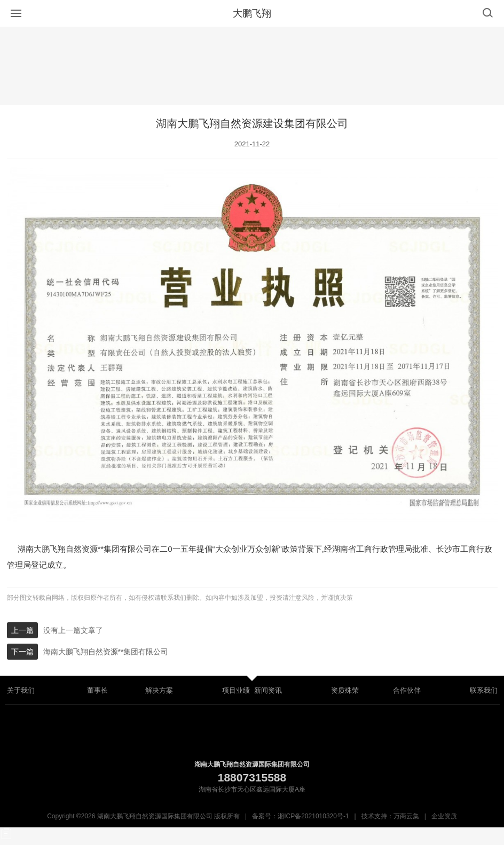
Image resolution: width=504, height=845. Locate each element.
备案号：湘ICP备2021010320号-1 (300, 816)
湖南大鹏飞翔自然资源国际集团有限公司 (252, 764)
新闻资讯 (268, 690)
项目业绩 (236, 690)
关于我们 (21, 690)
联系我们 (484, 690)
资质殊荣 (345, 690)
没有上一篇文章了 (73, 630)
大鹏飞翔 (252, 13)
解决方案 (159, 690)
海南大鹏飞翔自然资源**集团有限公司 (106, 652)
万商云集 (406, 816)
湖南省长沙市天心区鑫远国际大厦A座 (252, 789)
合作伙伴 (407, 690)
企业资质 (444, 816)
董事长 (97, 690)
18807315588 (252, 777)
